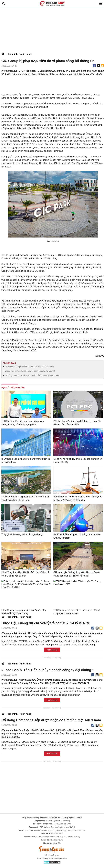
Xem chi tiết (52, 650)
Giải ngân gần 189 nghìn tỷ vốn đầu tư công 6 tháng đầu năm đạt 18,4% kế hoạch (76, 574)
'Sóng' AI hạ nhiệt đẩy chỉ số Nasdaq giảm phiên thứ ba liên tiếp (78, 461)
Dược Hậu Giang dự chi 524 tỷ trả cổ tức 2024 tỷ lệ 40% (29, 367)
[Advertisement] (52, 28)
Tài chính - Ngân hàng (19, 54)
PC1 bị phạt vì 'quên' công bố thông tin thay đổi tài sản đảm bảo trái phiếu (77, 423)
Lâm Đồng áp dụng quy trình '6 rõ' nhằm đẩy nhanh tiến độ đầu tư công (24, 612)
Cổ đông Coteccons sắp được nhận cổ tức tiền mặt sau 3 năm (32, 375)
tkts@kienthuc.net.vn (55, 840)
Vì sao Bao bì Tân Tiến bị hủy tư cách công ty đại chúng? (30, 371)
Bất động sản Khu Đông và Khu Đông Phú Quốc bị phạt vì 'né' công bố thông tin (78, 498)
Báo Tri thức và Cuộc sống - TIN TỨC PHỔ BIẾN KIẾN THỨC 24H (52, 4)
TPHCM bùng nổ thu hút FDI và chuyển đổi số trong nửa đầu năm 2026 (77, 612)
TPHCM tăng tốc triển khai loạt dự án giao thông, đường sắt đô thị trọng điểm (23, 423)
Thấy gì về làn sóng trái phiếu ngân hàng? (22, 534)
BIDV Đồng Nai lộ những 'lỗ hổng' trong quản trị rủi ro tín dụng (26, 461)
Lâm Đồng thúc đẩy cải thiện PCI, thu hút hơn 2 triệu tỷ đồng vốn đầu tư (25, 574)
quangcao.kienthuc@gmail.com (55, 858)
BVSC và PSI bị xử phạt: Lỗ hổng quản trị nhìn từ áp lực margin (77, 536)
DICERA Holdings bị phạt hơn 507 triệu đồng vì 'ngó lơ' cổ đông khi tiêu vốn (25, 498)
